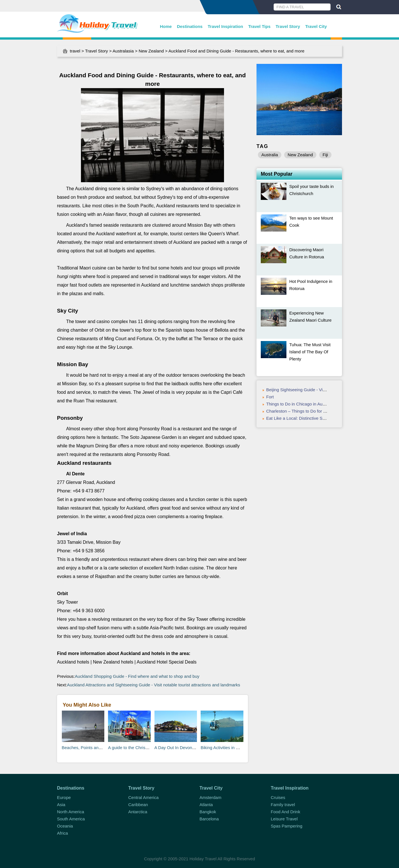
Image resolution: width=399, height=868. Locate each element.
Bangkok (208, 812)
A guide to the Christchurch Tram (139, 748)
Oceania (65, 826)
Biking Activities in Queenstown (230, 748)
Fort (270, 397)
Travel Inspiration (225, 26)
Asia (61, 805)
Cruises (278, 797)
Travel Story (288, 26)
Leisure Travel (284, 819)
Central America (143, 797)
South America (71, 819)
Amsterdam (210, 797)
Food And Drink (285, 812)
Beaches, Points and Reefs (88, 748)
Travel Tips (259, 26)
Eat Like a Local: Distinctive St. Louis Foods (308, 418)
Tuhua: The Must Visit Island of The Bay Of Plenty (310, 352)
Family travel (283, 805)
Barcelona (209, 819)
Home (166, 26)
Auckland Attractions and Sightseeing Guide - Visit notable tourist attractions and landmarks (154, 685)
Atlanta (206, 805)
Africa (62, 833)
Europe (64, 797)
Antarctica (138, 812)
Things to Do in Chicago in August (298, 404)
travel (75, 51)
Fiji (325, 155)
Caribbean (138, 805)
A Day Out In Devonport (177, 748)
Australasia (123, 51)
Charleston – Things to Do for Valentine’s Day (309, 411)
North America (71, 812)
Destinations (190, 26)
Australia (270, 155)
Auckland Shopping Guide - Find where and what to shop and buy (137, 676)
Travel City (316, 26)
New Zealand (151, 51)
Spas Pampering (287, 826)
